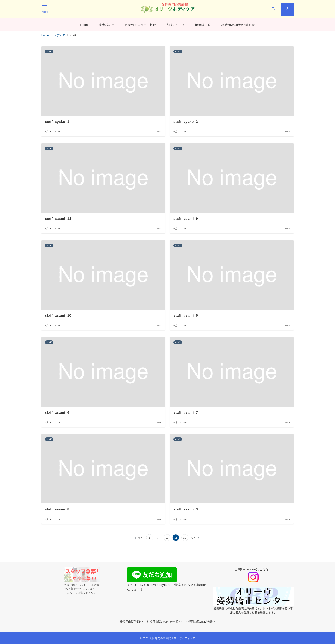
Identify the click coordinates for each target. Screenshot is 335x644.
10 (167, 538)
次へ (194, 538)
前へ (141, 538)
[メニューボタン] (45, 9)
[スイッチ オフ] (273, 9)
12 (185, 538)
